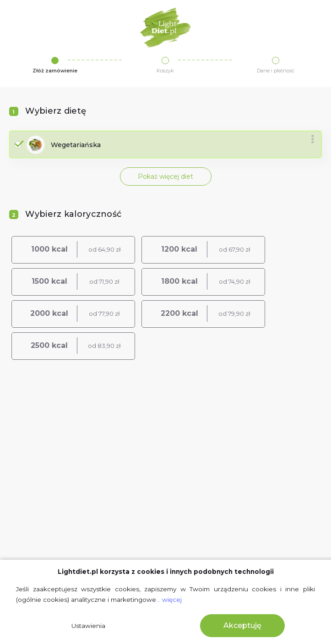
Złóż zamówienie (55, 71)
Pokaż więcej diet (165, 176)
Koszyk (165, 71)
